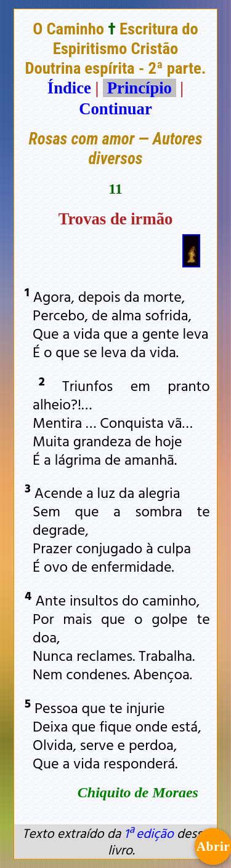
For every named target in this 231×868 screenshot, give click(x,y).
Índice (69, 88)
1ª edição (148, 833)
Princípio (139, 88)
